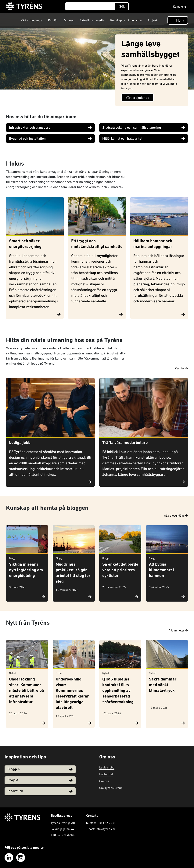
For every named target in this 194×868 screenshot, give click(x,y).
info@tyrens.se (106, 829)
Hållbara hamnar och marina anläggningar (153, 244)
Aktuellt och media (92, 20)
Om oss (69, 20)
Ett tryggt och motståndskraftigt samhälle (97, 244)
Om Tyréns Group (111, 788)
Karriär (53, 20)
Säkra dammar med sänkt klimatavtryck (163, 685)
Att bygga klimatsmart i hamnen (161, 570)
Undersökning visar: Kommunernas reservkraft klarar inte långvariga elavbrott (72, 694)
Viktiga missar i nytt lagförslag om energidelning (26, 570)
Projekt (152, 20)
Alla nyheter (178, 630)
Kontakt (180, 6)
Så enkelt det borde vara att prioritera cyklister (120, 570)
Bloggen (40, 769)
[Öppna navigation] (178, 20)
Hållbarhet (106, 774)
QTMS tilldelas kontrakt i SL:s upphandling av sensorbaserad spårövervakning (118, 691)
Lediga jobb (20, 443)
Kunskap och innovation (126, 20)
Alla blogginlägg (176, 515)
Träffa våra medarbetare (125, 443)
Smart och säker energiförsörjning (25, 244)
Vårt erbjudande (31, 20)
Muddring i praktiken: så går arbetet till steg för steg (73, 573)
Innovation (40, 791)
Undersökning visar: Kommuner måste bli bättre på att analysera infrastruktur (27, 691)
